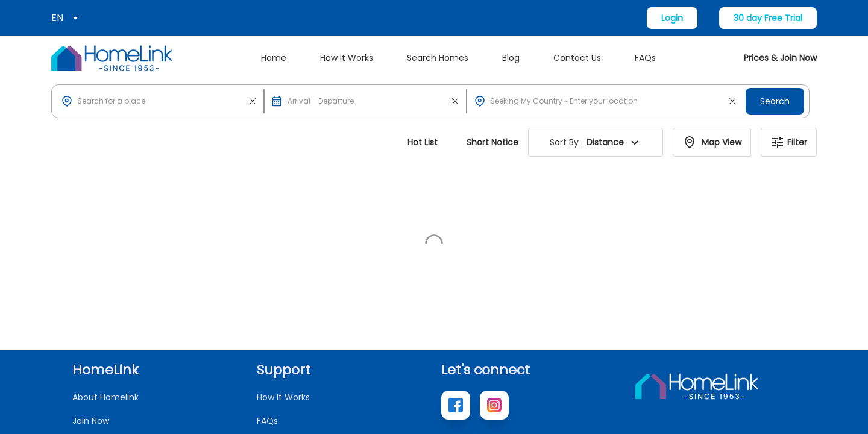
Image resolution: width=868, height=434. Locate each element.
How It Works (347, 58)
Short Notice (492, 142)
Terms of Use (768, 414)
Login (672, 18)
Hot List (423, 142)
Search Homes (438, 58)
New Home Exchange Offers (131, 361)
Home (274, 58)
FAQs (645, 58)
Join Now (91, 291)
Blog (511, 58)
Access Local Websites (120, 338)
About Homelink (105, 267)
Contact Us (577, 58)
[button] (160, 101)
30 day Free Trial (768, 18)
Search (775, 101)
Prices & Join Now (780, 58)
